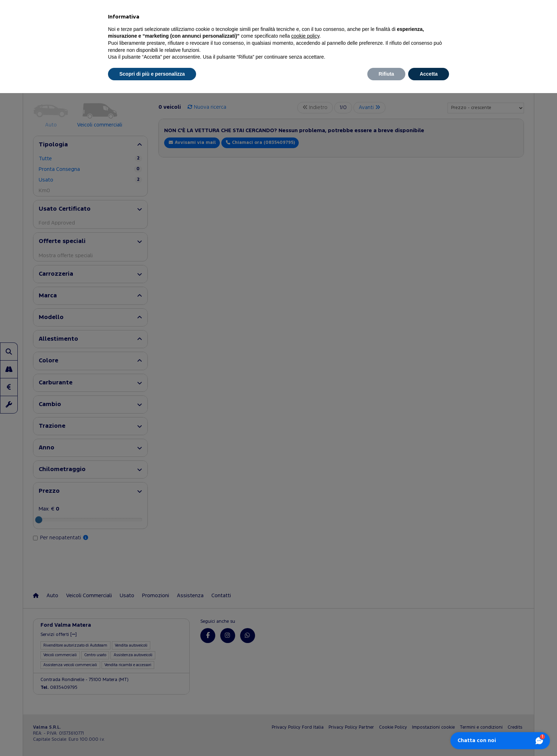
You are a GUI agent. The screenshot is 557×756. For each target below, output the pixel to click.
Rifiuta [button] (386, 74)
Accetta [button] (429, 74)
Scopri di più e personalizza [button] (152, 74)
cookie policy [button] (305, 36)
